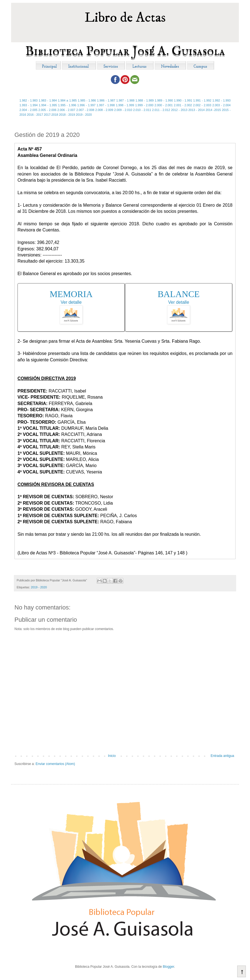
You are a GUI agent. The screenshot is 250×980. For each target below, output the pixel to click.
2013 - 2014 (197, 110)
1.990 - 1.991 (183, 100)
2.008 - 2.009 (104, 110)
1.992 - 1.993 (222, 100)
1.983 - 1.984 (48, 100)
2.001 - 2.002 (183, 105)
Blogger (168, 967)
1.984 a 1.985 (67, 100)
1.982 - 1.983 (28, 100)
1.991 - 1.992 (202, 100)
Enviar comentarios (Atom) (55, 764)
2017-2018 (51, 115)
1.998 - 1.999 (125, 105)
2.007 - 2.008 (85, 110)
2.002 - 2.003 (202, 105)
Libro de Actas (125, 18)
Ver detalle (71, 302)
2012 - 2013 (179, 110)
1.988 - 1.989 (145, 100)
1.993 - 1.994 (29, 105)
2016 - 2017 (35, 115)
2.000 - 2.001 (164, 105)
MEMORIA (71, 294)
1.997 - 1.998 (106, 105)
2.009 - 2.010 (123, 110)
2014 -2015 (213, 110)
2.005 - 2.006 (47, 110)
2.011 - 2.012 (161, 110)
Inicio (112, 756)
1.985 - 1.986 (87, 100)
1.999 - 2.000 (144, 105)
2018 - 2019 (67, 115)
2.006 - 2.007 (66, 110)
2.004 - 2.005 (28, 110)
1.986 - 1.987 (106, 100)
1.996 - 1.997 (86, 105)
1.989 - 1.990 (164, 100)
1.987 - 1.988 (125, 100)
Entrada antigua (222, 756)
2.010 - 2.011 (142, 110)
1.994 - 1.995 (48, 105)
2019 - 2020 (84, 115)
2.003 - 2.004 (222, 105)
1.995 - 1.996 (67, 105)
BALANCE (178, 294)
